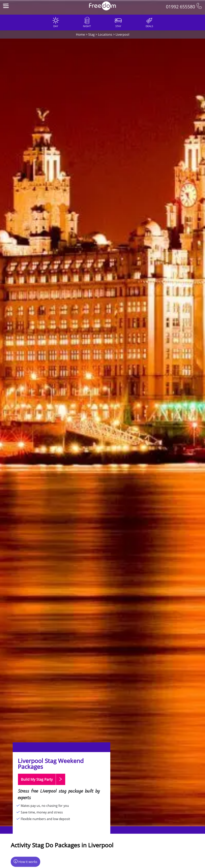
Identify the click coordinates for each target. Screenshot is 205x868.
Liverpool (122, 34)
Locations (105, 34)
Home (80, 34)
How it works (25, 862)
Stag (91, 34)
